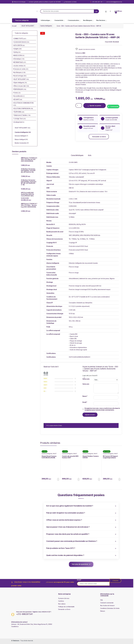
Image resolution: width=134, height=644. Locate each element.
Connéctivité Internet (21, 42)
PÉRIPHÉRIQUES (20, 89)
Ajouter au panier (95, 106)
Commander (114, 106)
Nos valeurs (62, 604)
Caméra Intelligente (46, 26)
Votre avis (86, 384)
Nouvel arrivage (20, 76)
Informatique (45, 20)
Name (85, 396)
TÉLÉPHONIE (19, 112)
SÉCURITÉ (18, 99)
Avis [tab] (90, 155)
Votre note (86, 379)
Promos (17, 93)
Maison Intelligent (21, 140)
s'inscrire (115, 581)
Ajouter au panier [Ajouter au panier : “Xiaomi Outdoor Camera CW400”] (99, 479)
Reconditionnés (19, 96)
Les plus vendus (19, 66)
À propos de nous (64, 598)
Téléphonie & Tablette (22, 115)
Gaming (17, 52)
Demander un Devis (64, 609)
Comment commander (107, 603)
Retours (103, 611)
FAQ (102, 600)
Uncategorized (19, 122)
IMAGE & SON (19, 55)
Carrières (61, 601)
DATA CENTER (19, 45)
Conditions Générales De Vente (110, 608)
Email (85, 402)
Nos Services (101, 20)
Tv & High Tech (19, 119)
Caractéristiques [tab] (77, 155)
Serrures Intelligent (21, 136)
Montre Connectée (22, 143)
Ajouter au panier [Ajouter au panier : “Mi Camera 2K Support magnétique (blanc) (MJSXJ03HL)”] (119, 479)
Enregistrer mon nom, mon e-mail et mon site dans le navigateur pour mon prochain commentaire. (102, 409)
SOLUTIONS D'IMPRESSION (23, 108)
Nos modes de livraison (107, 606)
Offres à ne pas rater (21, 86)
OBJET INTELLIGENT (28, 26)
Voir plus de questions (80, 564)
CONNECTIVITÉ (20, 38)
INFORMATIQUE (20, 62)
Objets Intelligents (20, 83)
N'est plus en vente (21, 69)
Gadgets (17, 49)
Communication (73, 20)
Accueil (14, 26)
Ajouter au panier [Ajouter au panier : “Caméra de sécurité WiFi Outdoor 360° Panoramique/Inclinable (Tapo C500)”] (79, 479)
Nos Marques (88, 20)
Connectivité (59, 20)
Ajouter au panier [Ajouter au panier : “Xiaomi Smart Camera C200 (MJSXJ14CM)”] (58, 479)
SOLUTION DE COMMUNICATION (23, 104)
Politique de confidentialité (66, 607)
